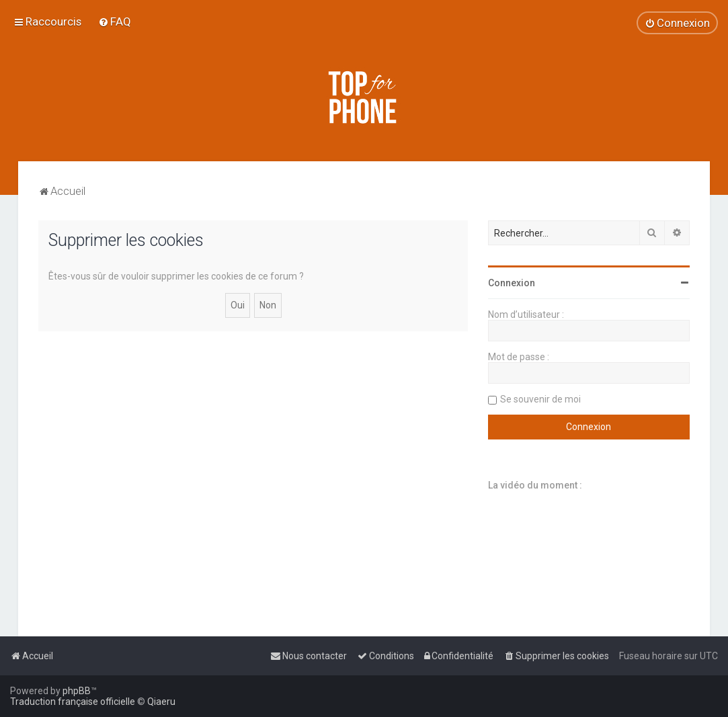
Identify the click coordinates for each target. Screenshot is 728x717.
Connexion (512, 283)
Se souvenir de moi (540, 399)
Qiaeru (161, 702)
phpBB (77, 691)
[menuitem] (115, 22)
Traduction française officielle (73, 702)
